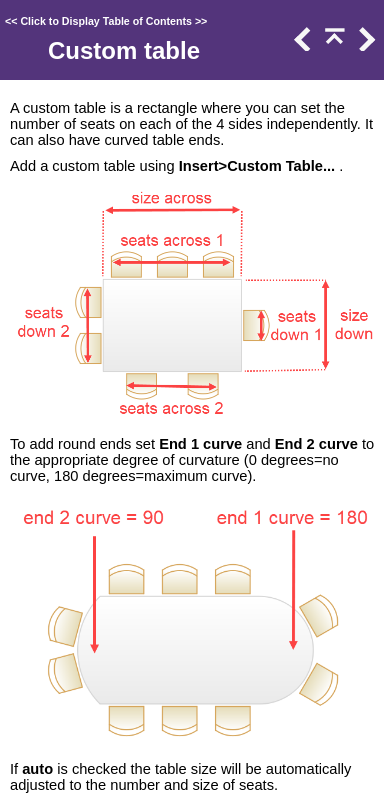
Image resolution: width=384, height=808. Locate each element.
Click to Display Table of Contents (106, 21)
